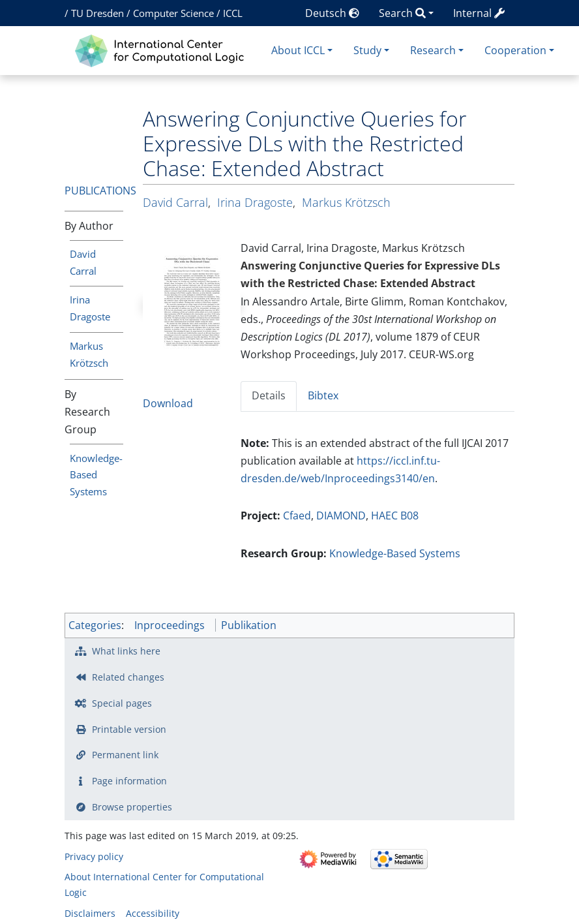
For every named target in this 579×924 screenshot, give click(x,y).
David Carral (175, 202)
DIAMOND (341, 516)
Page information (129, 781)
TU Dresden (97, 13)
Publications (100, 191)
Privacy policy (94, 856)
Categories (95, 625)
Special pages (122, 703)
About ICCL (298, 50)
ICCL (233, 13)
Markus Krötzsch (346, 202)
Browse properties (132, 807)
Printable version (129, 729)
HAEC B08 (395, 516)
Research (433, 50)
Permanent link (125, 755)
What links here (126, 651)
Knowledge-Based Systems (96, 475)
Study (367, 50)
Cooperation (515, 50)
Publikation (249, 625)
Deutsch (332, 13)
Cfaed (297, 516)
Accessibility (153, 913)
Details (269, 395)
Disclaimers (90, 913)
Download (168, 403)
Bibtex (323, 395)
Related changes (128, 677)
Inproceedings (170, 625)
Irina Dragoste (255, 202)
